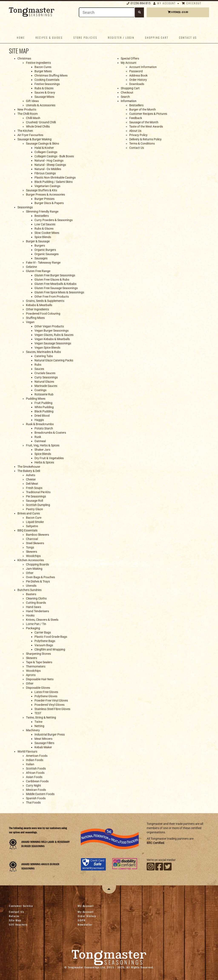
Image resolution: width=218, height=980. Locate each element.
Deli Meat (32, 484)
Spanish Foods (36, 798)
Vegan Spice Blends (47, 348)
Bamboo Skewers (37, 535)
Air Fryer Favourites (30, 135)
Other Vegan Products (49, 326)
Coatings (40, 390)
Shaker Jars (42, 450)
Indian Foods (35, 760)
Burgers (40, 246)
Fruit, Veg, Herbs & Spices (43, 445)
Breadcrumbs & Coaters (50, 433)
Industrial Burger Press (50, 734)
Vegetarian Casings (47, 186)
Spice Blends (43, 237)
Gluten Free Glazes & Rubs (52, 280)
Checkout (192, 3)
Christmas (24, 58)
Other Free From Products (52, 297)
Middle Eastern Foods (40, 794)
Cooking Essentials (47, 80)
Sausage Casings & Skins (42, 143)
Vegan (30, 322)
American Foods (37, 756)
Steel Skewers (35, 543)
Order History (138, 80)
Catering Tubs (44, 356)
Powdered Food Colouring (43, 314)
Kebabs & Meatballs (39, 305)
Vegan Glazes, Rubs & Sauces (54, 335)
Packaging (33, 628)
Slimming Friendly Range (42, 212)
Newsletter (85, 925)
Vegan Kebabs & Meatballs (52, 339)
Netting (39, 726)
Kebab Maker (43, 747)
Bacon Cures (43, 67)
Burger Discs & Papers (49, 203)
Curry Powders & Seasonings (54, 220)
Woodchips (33, 556)
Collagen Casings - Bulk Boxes (54, 156)
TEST (38, 713)
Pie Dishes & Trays (38, 581)
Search (125, 97)
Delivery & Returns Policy (145, 139)
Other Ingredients (37, 309)
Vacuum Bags (44, 645)
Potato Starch (44, 428)
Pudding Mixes (36, 399)
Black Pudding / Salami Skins (54, 182)
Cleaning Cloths (36, 598)
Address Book (138, 75)
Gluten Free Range (38, 271)
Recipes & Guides (49, 38)
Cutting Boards (36, 603)
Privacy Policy (138, 135)
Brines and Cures (29, 513)
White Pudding (44, 407)
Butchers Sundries (29, 590)
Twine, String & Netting (41, 717)
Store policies (85, 38)
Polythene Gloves (46, 696)
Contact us (188, 38)
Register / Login (121, 38)
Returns (14, 916)
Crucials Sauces (45, 373)
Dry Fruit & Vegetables (49, 458)
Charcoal (32, 539)
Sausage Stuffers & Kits (42, 190)
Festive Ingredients (38, 63)
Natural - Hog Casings (49, 160)
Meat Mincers (43, 739)
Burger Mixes (43, 71)
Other (30, 573)
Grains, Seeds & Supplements (45, 301)
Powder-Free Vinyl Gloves (51, 700)
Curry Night (34, 785)
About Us (135, 131)
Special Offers (130, 58)
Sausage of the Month (144, 122)
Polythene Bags (45, 641)
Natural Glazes (44, 382)
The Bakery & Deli (29, 471)
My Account (166, 3)
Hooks (30, 615)
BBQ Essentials (27, 530)
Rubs (38, 365)
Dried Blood (42, 416)
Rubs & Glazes (44, 88)
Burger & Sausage (38, 241)
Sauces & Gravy (45, 92)
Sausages (41, 258)
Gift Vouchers (18, 925)
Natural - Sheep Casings (50, 165)
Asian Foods (34, 777)
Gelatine (31, 267)
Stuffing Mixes (35, 318)
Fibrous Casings (45, 173)
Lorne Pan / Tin (36, 624)
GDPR (82, 920)
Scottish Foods (36, 768)
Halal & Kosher (44, 148)
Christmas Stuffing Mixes (51, 75)
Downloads (137, 84)
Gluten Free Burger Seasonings (55, 275)
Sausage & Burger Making (34, 139)
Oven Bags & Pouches (40, 577)
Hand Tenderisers (37, 611)
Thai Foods (33, 802)
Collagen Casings (46, 152)
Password (136, 71)
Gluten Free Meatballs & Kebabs (55, 284)
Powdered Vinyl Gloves (49, 705)
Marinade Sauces (46, 386)
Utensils (31, 586)
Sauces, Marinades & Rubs (43, 352)
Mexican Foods (36, 790)
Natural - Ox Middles (48, 169)
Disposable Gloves (38, 688)
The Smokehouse (29, 467)
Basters (31, 594)
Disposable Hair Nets (40, 679)
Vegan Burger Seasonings (52, 331)
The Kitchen (25, 131)
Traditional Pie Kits (38, 492)
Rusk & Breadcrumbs (40, 424)
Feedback (136, 118)
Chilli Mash (33, 118)
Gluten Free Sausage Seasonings (56, 288)
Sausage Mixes (44, 97)
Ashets (31, 475)
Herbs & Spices (44, 462)
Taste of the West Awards (146, 126)
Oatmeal (40, 441)
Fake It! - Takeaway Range (43, 263)
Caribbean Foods (37, 781)
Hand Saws (34, 607)
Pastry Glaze (34, 509)
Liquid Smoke (35, 522)
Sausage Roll (34, 501)
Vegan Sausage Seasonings (53, 343)
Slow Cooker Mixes (47, 233)
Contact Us (137, 148)
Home (21, 38)
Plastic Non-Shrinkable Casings (55, 178)
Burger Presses (44, 199)
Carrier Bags (43, 632)
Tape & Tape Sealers (39, 662)
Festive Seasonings (47, 84)
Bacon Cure (34, 518)
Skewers (32, 552)
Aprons (31, 675)
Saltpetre (32, 526)
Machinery (33, 730)
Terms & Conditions (142, 143)
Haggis (39, 420)
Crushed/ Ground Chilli (41, 122)
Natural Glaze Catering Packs (54, 360)
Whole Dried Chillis (38, 126)
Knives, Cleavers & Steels (42, 620)
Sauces (39, 369)
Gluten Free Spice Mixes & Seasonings (59, 292)
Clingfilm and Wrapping (50, 649)
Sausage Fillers (44, 743)
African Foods (35, 773)
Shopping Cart (157, 38)
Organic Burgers (45, 250)
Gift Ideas (32, 101)
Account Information (143, 67)
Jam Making (34, 569)
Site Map (15, 920)
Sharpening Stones (38, 654)
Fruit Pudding (43, 403)
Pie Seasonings (36, 496)
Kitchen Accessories (31, 560)
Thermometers (36, 666)
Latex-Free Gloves (46, 692)
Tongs (30, 547)
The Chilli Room (28, 114)
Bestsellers (42, 216)
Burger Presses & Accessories (45, 195)
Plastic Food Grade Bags (51, 637)
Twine (38, 722)
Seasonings (25, 207)
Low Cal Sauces (45, 224)
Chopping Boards (37, 564)
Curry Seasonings (46, 377)
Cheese (31, 479)
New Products (27, 109)
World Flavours (27, 751)
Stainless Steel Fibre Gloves (52, 709)
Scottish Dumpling (38, 505)
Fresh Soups (34, 488)
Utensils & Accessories (41, 105)
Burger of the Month (143, 109)
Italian (30, 764)
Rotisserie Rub (44, 394)
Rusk (38, 437)
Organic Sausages (47, 254)
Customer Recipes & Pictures (148, 114)
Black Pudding (44, 411)
